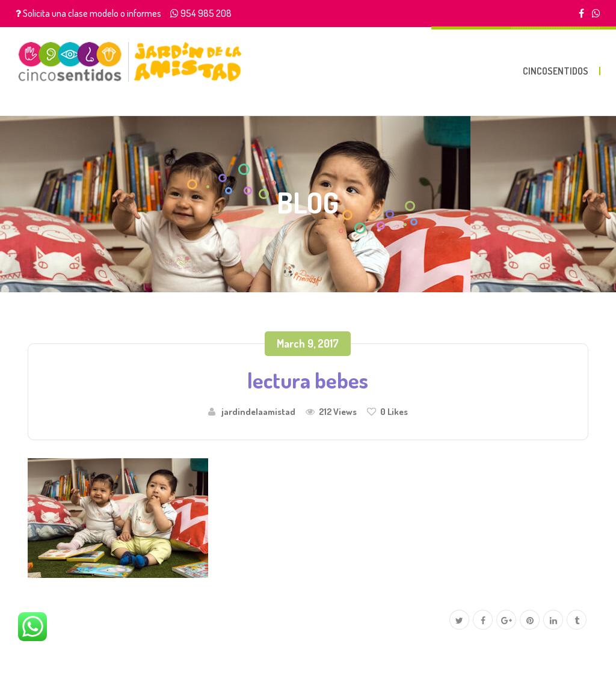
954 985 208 (206, 13)
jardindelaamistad (258, 411)
